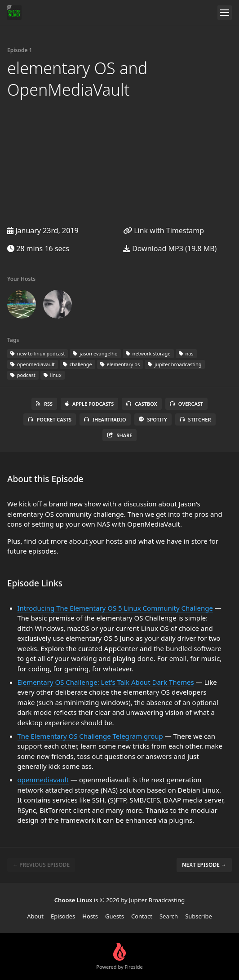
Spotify (153, 419)
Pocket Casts (50, 419)
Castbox (142, 404)
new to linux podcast (38, 353)
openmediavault (33, 364)
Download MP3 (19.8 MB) (170, 248)
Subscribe (199, 916)
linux (53, 375)
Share (120, 435)
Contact (142, 916)
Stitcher (195, 419)
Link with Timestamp (164, 231)
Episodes (63, 916)
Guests (115, 916)
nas (186, 353)
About (35, 916)
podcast (23, 375)
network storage (148, 353)
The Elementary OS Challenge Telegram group (90, 736)
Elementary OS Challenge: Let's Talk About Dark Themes (106, 682)
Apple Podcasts (89, 404)
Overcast (186, 404)
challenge (77, 364)
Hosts (90, 916)
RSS (44, 404)
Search (169, 916)
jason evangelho (95, 353)
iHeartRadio (105, 419)
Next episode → (204, 865)
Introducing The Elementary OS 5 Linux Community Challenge (115, 608)
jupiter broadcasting (175, 364)
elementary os (120, 364)
